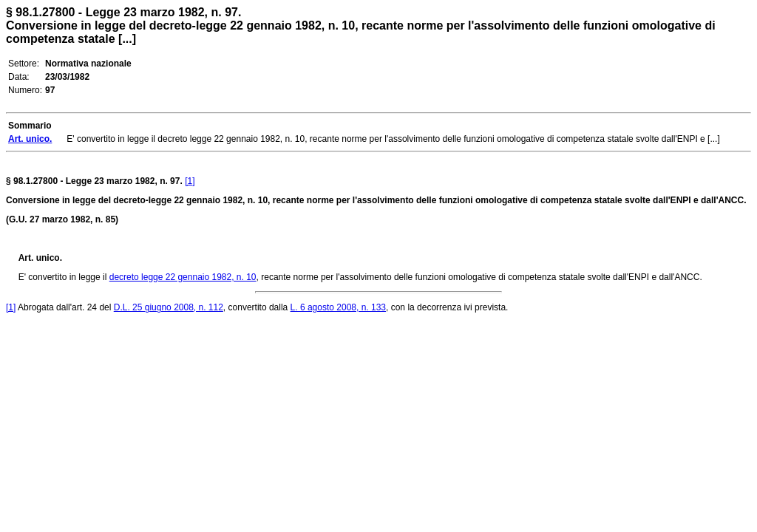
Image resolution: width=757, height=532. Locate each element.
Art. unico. (40, 258)
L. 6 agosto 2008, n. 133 (338, 307)
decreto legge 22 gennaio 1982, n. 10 (183, 277)
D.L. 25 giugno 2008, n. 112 (169, 307)
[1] (190, 181)
